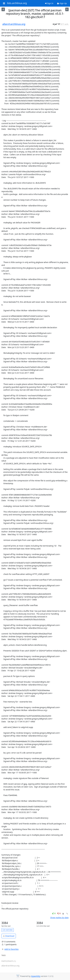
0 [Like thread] (54, 913)
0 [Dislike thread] (59, 913)
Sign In (49, 3)
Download (9, 936)
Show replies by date (59, 918)
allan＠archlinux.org (14, 24)
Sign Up (62, 3)
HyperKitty (36, 976)
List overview (8, 930)
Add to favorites (10, 949)
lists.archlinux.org (17, 3)
